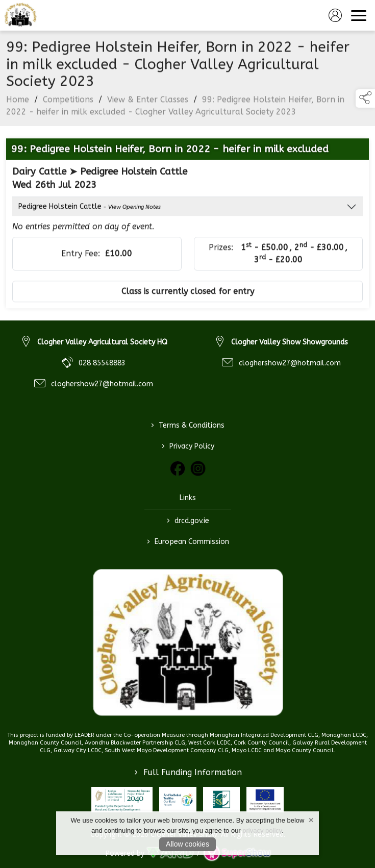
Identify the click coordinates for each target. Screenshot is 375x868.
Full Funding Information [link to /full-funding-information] (188, 772)
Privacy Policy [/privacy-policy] (187, 447)
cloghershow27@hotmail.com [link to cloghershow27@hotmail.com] (102, 384)
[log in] (335, 15)
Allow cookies (187, 844)
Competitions (68, 102)
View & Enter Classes (148, 102)
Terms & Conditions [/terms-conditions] (188, 426)
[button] (365, 98)
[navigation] (359, 15)
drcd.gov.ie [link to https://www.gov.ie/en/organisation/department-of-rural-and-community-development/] (187, 521)
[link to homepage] (20, 15)
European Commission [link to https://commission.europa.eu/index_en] (187, 542)
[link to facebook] (178, 468)
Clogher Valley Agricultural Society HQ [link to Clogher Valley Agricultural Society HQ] (102, 342)
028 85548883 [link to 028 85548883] (102, 363)
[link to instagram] (198, 468)
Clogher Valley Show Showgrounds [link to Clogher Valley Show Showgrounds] (290, 342)
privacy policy (262, 830)
